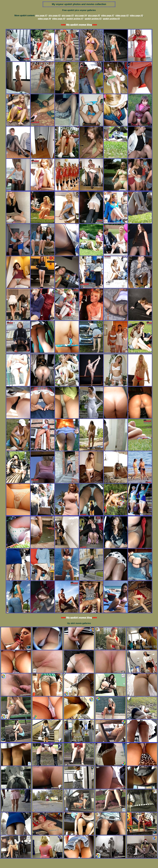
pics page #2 (55, 16)
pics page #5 (94, 16)
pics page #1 (41, 16)
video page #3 (136, 16)
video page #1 (108, 16)
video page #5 (59, 19)
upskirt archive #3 (111, 19)
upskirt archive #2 (93, 19)
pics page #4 (81, 16)
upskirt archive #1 (75, 19)
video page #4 (44, 19)
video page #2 (122, 16)
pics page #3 (68, 16)
